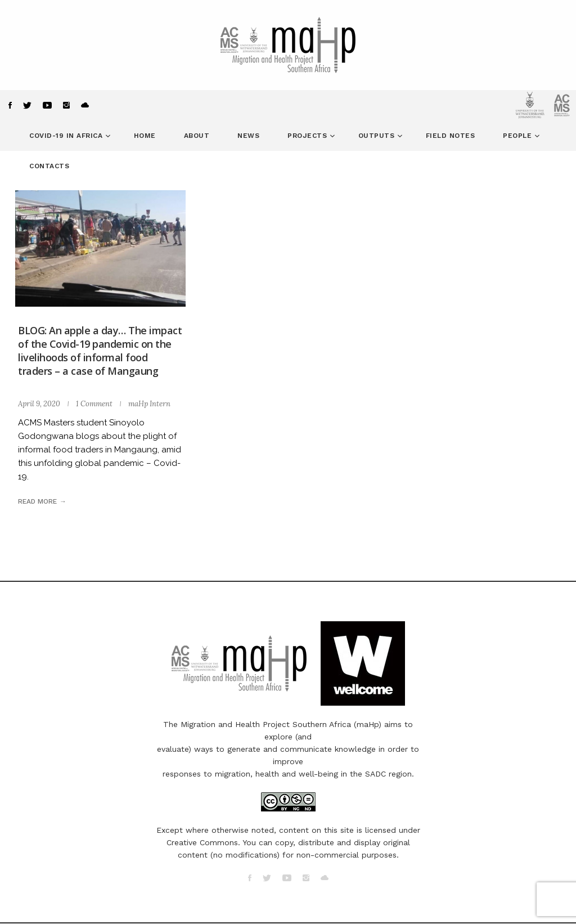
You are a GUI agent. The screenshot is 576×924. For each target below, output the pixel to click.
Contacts (49, 166)
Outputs (378, 136)
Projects (309, 136)
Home (145, 136)
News (248, 136)
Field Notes (451, 136)
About (197, 136)
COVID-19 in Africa (67, 136)
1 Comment (94, 404)
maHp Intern (149, 404)
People (519, 136)
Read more (37, 501)
